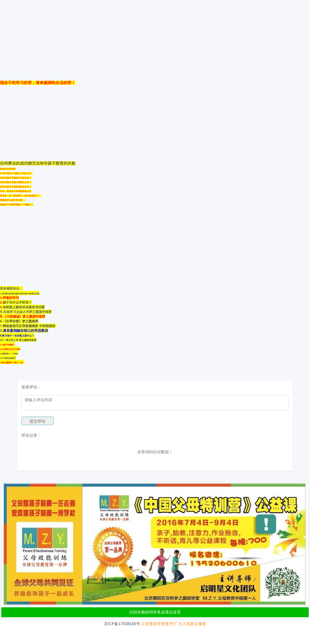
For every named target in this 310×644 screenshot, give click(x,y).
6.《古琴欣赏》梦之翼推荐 (19, 321)
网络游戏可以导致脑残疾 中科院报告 (29, 326)
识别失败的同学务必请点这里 (155, 612)
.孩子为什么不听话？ (17, 302)
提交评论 (37, 421)
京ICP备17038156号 (122, 624)
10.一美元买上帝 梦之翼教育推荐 (18, 340)
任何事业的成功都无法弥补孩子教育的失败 (21, 294)
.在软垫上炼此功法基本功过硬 (23, 307)
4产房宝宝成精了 (8, 358)
